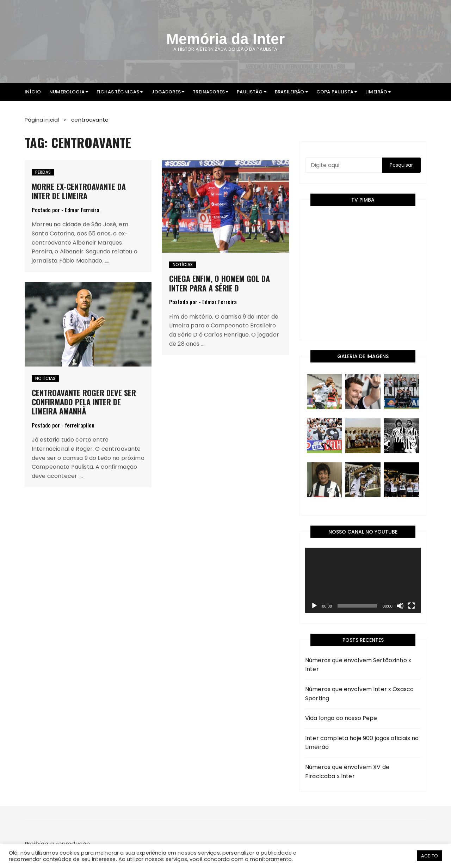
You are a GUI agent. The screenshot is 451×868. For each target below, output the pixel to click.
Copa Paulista (335, 92)
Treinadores (209, 92)
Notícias (183, 264)
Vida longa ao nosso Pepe (341, 718)
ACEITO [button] (430, 856)
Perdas (43, 172)
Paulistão (250, 92)
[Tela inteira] (412, 606)
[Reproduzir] (314, 606)
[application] (363, 580)
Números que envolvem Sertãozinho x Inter (358, 665)
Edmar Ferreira (82, 210)
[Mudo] (400, 606)
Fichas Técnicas (118, 92)
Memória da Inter (225, 39)
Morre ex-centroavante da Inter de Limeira (79, 191)
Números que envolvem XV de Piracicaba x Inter (347, 772)
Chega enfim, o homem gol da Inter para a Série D (220, 283)
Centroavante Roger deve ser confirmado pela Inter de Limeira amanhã (84, 402)
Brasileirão (290, 92)
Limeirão (376, 92)
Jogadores (166, 92)
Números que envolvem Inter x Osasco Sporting (359, 694)
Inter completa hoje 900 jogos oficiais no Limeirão (362, 743)
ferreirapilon (80, 425)
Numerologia (67, 92)
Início (33, 92)
